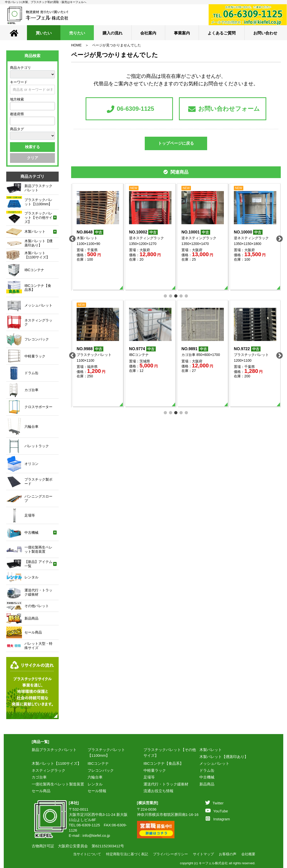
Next (278, 238)
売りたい (77, 33)
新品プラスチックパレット (54, 750)
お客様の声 (228, 854)
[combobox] (32, 106)
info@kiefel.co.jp (96, 835)
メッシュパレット (214, 763)
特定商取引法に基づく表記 (127, 854)
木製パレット (211, 750)
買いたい (44, 33)
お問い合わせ (265, 33)
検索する (32, 147)
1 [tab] (166, 295)
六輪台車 (95, 777)
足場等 (149, 777)
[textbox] (13, 106)
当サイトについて (87, 854)
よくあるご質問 (222, 33)
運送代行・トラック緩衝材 (166, 784)
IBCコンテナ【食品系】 (163, 763)
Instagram (218, 819)
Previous (71, 238)
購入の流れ (113, 33)
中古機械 (207, 777)
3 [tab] (176, 295)
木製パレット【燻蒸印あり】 (224, 757)
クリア (33, 158)
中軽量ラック (155, 770)
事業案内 (182, 33)
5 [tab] (187, 295)
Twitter (214, 803)
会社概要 (248, 854)
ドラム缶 (207, 770)
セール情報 (97, 791)
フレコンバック (101, 770)
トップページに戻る (176, 143)
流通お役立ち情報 (158, 791)
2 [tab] (171, 295)
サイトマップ (203, 854)
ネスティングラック (49, 770)
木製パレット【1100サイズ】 (56, 763)
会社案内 (148, 33)
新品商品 (207, 784)
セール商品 (41, 791)
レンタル (95, 784)
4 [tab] (181, 295)
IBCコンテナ (98, 763)
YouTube (217, 811)
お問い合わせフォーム (224, 109)
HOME (76, 45)
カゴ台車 (39, 777)
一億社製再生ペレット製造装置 (58, 784)
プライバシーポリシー (170, 854)
